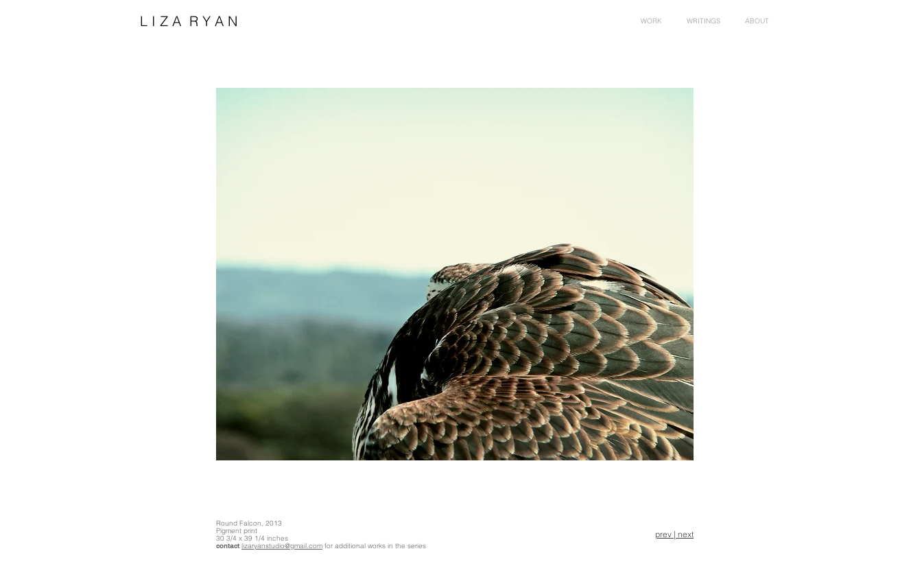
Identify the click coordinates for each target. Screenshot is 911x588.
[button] (757, 21)
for (329, 546)
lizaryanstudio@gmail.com (282, 546)
